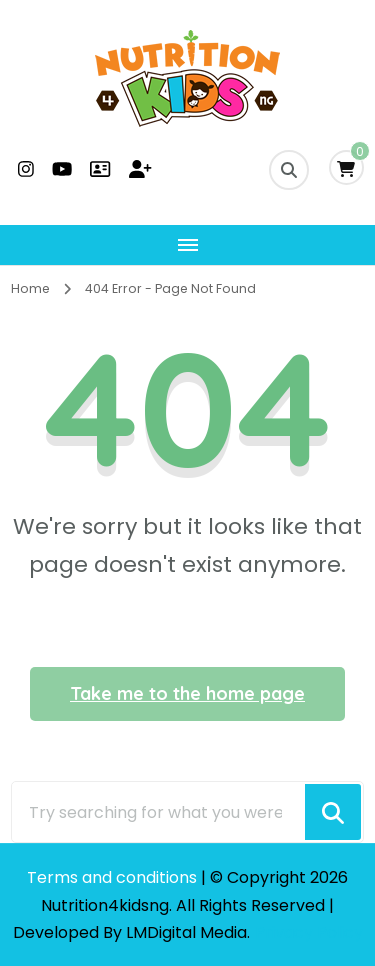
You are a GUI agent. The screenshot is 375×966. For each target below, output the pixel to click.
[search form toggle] (289, 170)
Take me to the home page (187, 693)
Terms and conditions (114, 877)
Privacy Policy (309, 932)
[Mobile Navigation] (187, 245)
